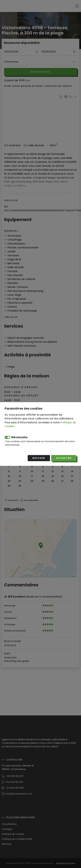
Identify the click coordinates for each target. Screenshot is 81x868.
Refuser (39, 458)
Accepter (64, 458)
